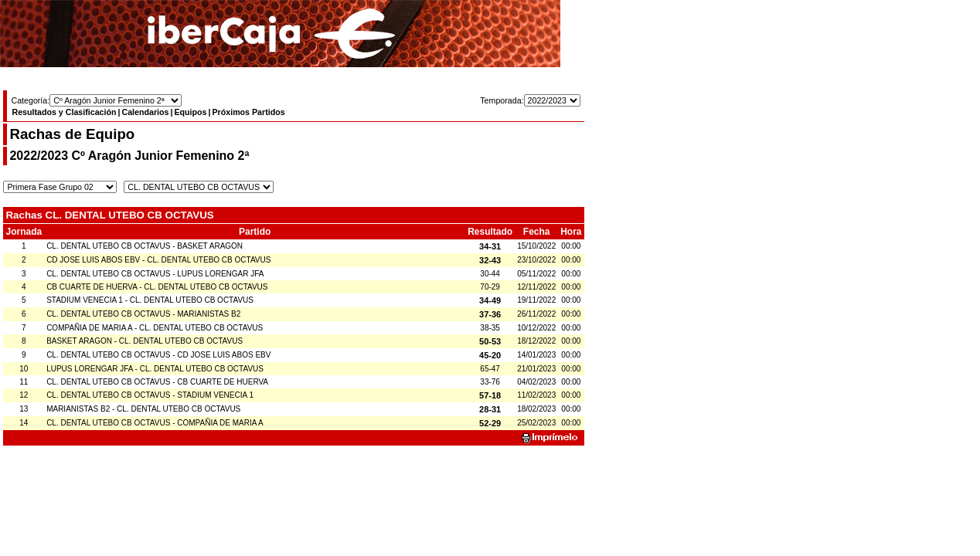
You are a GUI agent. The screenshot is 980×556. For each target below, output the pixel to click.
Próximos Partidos (248, 112)
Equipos (190, 112)
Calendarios (145, 112)
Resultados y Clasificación (64, 112)
